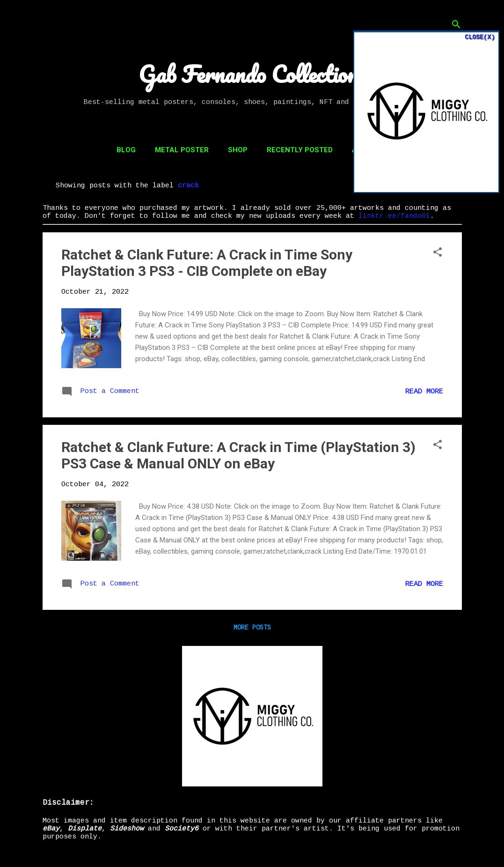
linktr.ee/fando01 (394, 216)
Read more (424, 392)
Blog (126, 150)
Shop (238, 150)
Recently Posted (300, 150)
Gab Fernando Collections (252, 74)
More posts (252, 628)
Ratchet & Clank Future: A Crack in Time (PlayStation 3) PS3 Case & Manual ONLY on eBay (238, 455)
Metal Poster (182, 150)
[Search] (456, 26)
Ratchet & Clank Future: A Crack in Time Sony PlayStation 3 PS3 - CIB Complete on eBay (207, 263)
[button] (438, 253)
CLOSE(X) (480, 37)
